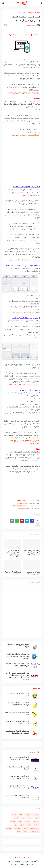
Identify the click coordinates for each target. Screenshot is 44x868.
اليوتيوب (27, 814)
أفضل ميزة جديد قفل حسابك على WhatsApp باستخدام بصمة (24, 442)
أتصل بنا (34, 861)
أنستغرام (36, 825)
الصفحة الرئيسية (33, 12)
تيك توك (22, 825)
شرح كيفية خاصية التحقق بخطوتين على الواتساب (23, 93)
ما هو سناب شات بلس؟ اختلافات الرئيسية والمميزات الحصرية (18, 704)
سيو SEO (28, 821)
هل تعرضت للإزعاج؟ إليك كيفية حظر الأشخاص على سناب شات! (17, 732)
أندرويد (37, 818)
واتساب (22, 12)
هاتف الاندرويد (22, 503)
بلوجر (15, 825)
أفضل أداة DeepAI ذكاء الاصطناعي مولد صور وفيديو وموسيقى (18, 758)
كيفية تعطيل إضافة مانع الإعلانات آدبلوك (18, 646)
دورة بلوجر (36, 821)
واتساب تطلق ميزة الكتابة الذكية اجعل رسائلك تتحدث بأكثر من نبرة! (32, 553)
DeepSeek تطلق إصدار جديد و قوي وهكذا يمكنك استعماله (17, 787)
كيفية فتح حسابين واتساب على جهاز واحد (26, 135)
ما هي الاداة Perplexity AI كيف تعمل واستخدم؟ (17, 796)
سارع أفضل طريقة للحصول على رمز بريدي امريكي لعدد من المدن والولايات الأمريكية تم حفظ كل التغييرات (17, 676)
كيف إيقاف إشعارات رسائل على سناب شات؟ (17, 713)
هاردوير (13, 821)
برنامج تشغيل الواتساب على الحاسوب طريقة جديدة (23, 312)
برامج (20, 814)
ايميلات (20, 821)
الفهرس (14, 864)
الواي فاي (17, 828)
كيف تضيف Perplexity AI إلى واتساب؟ (13, 573)
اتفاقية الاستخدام (26, 864)
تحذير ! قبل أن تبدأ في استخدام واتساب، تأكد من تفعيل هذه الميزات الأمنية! (13, 554)
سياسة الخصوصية (14, 861)
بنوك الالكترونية (35, 828)
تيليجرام (25, 828)
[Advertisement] (22, 162)
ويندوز (23, 818)
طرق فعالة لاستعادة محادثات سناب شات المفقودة (17, 723)
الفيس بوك (36, 814)
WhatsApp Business (20, 506)
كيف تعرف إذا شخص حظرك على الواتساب (33, 573)
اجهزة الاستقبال (34, 832)
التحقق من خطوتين (29, 195)
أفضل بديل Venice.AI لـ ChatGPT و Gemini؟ (18, 768)
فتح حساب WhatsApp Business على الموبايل (24, 260)
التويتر (29, 825)
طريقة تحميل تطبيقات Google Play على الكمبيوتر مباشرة (17, 665)
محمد (16, 857)
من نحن (26, 861)
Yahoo (19, 832)
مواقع (14, 814)
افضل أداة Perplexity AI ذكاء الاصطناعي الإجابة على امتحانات (19, 777)
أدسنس (16, 818)
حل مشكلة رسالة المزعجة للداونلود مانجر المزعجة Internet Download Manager (17, 656)
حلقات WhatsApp (23, 509)
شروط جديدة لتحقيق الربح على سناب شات (17, 694)
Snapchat (9, 828)
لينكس (25, 832)
